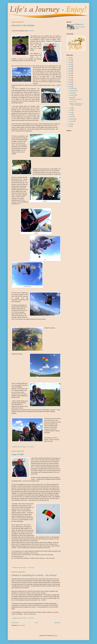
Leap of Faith (18, 454)
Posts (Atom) (22, 625)
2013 (70, 87)
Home (36, 623)
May (71, 112)
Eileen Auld (80, 24)
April (71, 115)
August (72, 97)
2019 (70, 73)
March (71, 117)
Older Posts (57, 623)
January (72, 121)
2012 (70, 124)
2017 (70, 78)
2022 (70, 66)
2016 (70, 80)
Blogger (55, 636)
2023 (70, 64)
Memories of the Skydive (23, 25)
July (71, 108)
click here (31, 31)
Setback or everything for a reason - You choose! (34, 575)
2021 (70, 69)
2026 (70, 58)
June (71, 110)
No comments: (31, 447)
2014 (70, 84)
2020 (70, 71)
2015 (70, 82)
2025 (70, 60)
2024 (70, 62)
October (72, 93)
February (72, 119)
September (73, 95)
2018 (70, 75)
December (72, 88)
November (72, 91)
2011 (70, 126)
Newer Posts (15, 623)
